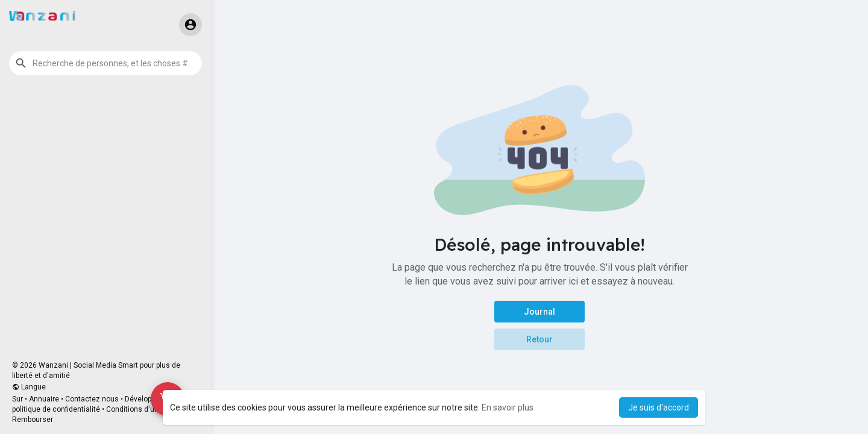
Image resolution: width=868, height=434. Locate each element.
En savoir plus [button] (508, 407)
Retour (539, 339)
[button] (105, 63)
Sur (17, 399)
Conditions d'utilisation (145, 409)
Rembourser (33, 420)
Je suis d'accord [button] (659, 407)
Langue (29, 387)
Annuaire (44, 399)
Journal (539, 312)
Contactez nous (92, 399)
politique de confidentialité (56, 409)
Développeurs (147, 399)
